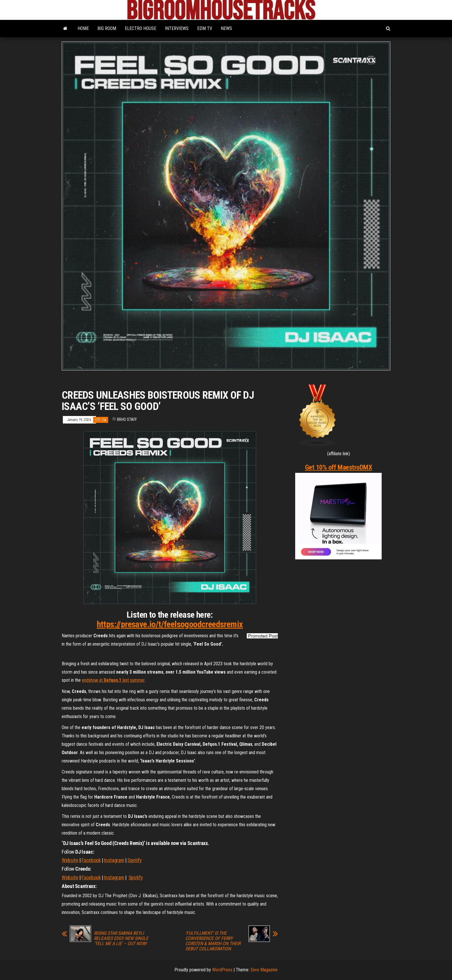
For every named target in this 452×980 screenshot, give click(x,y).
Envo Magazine (264, 970)
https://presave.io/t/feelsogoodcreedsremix (170, 624)
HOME (83, 28)
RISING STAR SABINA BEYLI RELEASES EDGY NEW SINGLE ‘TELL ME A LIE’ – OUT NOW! (121, 938)
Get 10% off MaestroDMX (338, 467)
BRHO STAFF (127, 419)
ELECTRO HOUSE (141, 28)
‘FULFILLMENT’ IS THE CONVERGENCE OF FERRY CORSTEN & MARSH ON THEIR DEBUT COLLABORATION (213, 941)
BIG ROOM (107, 28)
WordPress (222, 970)
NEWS (226, 28)
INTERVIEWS (177, 28)
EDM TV (205, 28)
